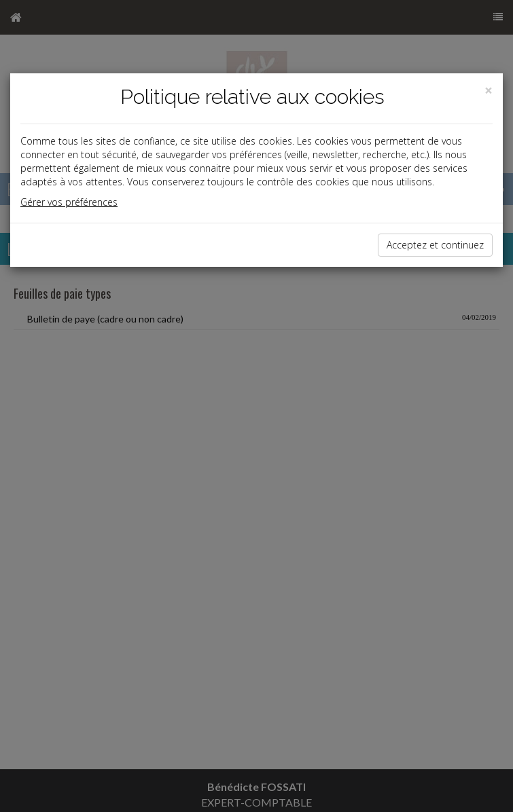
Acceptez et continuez (435, 245)
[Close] (489, 91)
